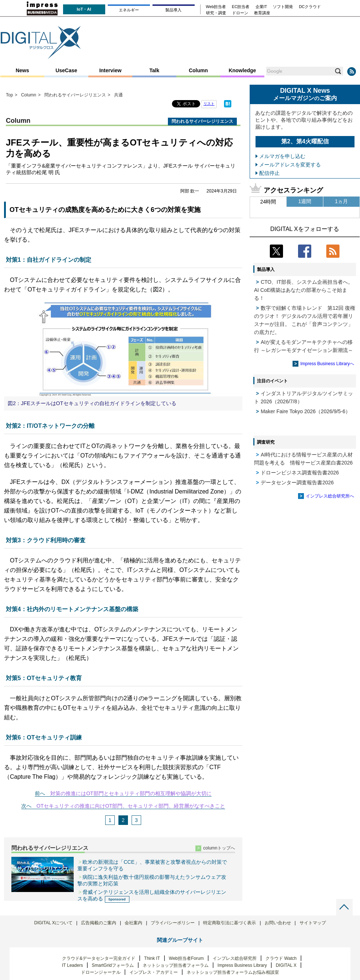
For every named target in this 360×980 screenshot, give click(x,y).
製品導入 (173, 10)
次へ (26, 806)
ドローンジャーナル (101, 972)
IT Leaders (72, 965)
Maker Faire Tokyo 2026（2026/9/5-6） (306, 411)
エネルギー (129, 10)
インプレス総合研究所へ (330, 496)
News (23, 70)
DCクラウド (310, 7)
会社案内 (133, 923)
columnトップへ (219, 848)
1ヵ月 (342, 201)
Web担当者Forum (186, 958)
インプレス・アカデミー (154, 972)
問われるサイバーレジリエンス (50, 848)
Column (198, 70)
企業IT (261, 7)
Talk (155, 70)
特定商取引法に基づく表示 (229, 923)
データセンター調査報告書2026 (297, 482)
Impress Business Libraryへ (327, 364)
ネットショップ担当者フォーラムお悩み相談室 (233, 972)
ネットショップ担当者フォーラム (176, 965)
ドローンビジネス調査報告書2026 (300, 473)
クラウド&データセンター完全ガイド (99, 958)
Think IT (152, 958)
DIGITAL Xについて (53, 923)
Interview (111, 70)
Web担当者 (216, 7)
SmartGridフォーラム (113, 965)
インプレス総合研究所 (235, 958)
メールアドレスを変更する (290, 165)
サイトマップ (313, 923)
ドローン (240, 13)
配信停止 (269, 173)
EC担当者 (241, 7)
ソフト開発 (283, 7)
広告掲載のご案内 (99, 923)
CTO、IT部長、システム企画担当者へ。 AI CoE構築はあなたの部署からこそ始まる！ (304, 290)
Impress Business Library (242, 965)
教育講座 (262, 13)
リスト (209, 104)
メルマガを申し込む (282, 156)
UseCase (66, 70)
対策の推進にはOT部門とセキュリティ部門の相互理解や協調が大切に (131, 793)
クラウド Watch (281, 958)
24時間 (268, 202)
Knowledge (243, 70)
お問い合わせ (278, 923)
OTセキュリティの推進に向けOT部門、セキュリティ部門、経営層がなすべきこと (131, 806)
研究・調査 (216, 13)
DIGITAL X (286, 965)
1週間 (305, 201)
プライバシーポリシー (173, 923)
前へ (40, 793)
